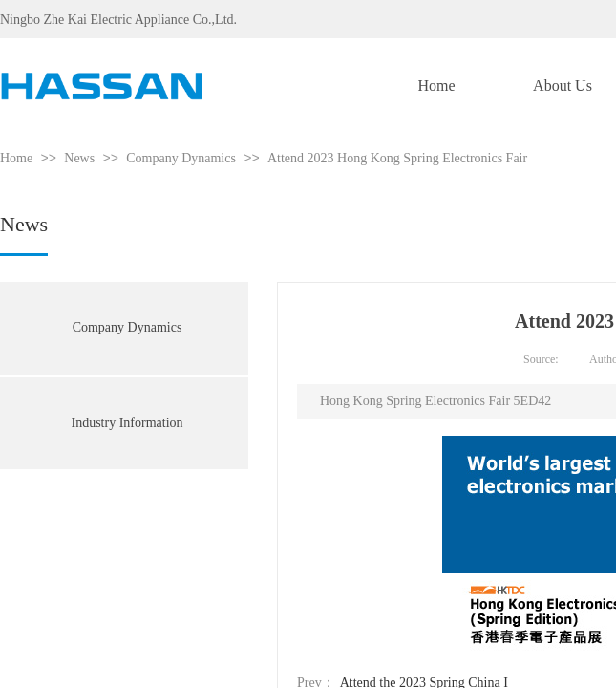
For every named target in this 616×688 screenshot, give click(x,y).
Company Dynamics (181, 158)
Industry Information (127, 423)
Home (16, 158)
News (79, 158)
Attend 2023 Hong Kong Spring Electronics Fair (397, 158)
